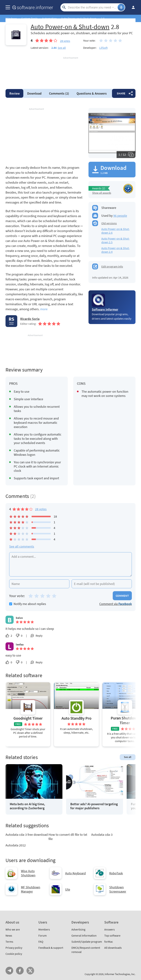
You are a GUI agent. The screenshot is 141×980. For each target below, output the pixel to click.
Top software (112, 935)
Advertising (78, 929)
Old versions (109, 223)
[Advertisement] (70, 71)
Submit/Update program (87, 942)
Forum (43, 935)
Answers (92, 93)
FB (20, 971)
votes (65, 41)
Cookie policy (14, 954)
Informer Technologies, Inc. (120, 974)
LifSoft (103, 48)
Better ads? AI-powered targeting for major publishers (94, 806)
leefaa (20, 644)
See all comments (22, 546)
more (44, 309)
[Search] (92, 7)
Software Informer (105, 309)
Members (44, 929)
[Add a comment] (70, 564)
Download (34, 93)
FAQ (41, 942)
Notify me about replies (28, 604)
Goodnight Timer (28, 718)
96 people (120, 216)
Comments (59, 93)
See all (62, 48)
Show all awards (102, 193)
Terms (9, 942)
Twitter (30, 971)
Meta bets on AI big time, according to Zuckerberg (27, 806)
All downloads (113, 948)
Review (15, 93)
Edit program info (112, 266)
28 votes (41, 509)
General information (84, 935)
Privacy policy (14, 948)
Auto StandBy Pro (76, 718)
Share (121, 93)
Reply (39, 636)
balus (19, 618)
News (9, 935)
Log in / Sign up (132, 7)
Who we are (13, 929)
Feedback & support (51, 948)
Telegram (9, 971)
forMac (109, 942)
